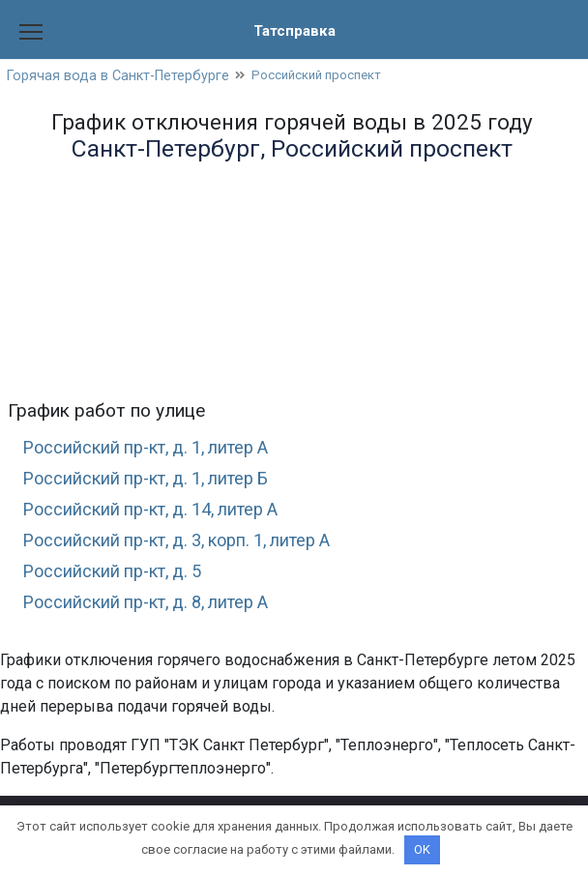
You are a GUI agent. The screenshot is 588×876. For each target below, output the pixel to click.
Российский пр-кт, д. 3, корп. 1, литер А (191, 546)
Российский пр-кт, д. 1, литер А (156, 448)
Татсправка (294, 30)
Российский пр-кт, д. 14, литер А (162, 513)
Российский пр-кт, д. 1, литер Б (156, 481)
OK (422, 849)
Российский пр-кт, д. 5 (118, 579)
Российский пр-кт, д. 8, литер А (156, 611)
